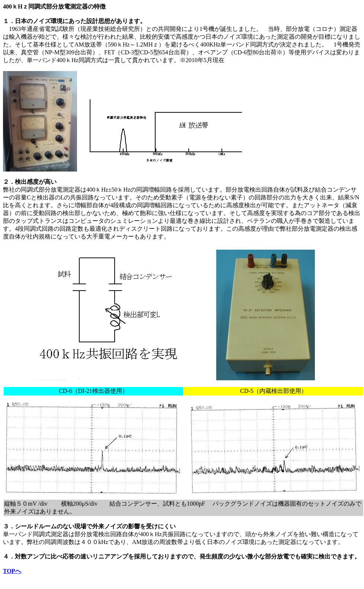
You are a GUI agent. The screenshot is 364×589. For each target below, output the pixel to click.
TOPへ (12, 571)
